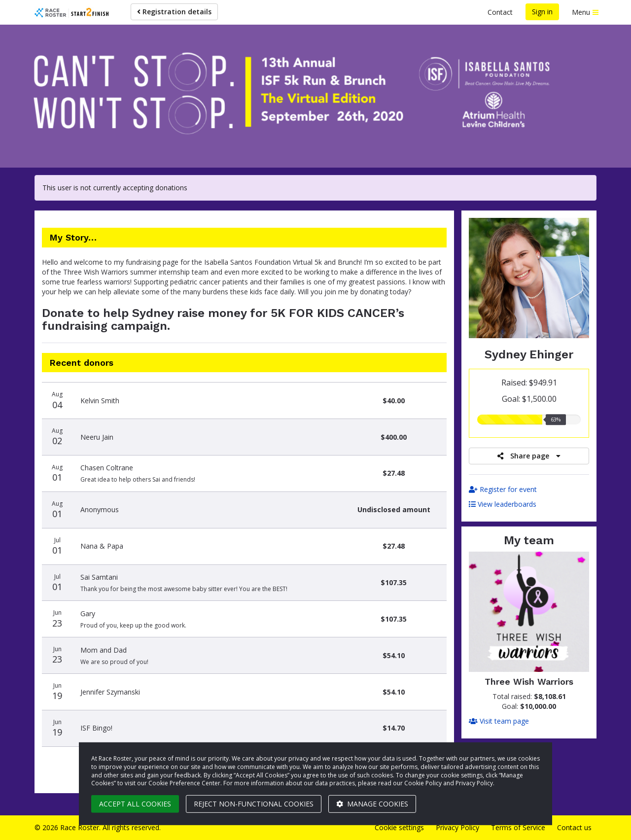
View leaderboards (503, 504)
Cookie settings (399, 827)
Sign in (542, 12)
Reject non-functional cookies (254, 804)
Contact (500, 12)
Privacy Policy (457, 827)
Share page (529, 456)
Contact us (574, 827)
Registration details (174, 12)
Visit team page (499, 721)
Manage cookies (372, 804)
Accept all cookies (135, 804)
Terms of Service (518, 827)
